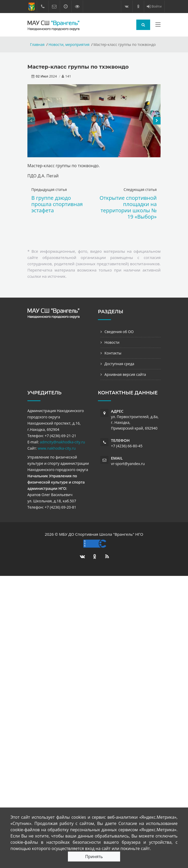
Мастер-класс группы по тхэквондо (78, 67)
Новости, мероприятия (69, 44)
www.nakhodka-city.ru (57, 448)
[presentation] (31, 121)
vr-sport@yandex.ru (128, 464)
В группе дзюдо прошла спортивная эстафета (57, 204)
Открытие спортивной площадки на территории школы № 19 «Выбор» (128, 207)
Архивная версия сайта (125, 374)
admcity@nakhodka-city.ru (62, 442)
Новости (112, 342)
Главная (37, 44)
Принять (94, 857)
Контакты (113, 353)
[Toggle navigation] (158, 26)
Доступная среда (119, 364)
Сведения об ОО (119, 332)
